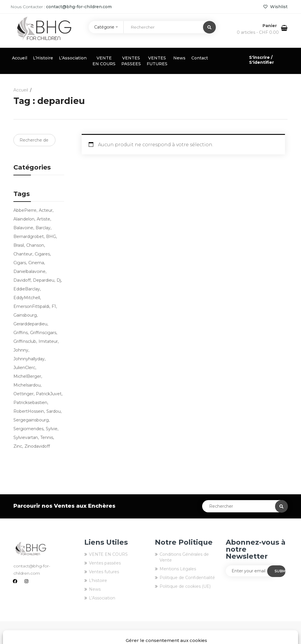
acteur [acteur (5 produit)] (46, 210)
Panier (270, 26)
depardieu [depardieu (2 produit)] (44, 280)
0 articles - (258, 32)
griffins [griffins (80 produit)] (21, 333)
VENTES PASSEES (131, 61)
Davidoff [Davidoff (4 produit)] (22, 280)
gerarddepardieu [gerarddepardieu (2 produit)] (30, 324)
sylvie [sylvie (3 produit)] (52, 429)
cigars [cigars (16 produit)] (20, 263)
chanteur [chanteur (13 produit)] (23, 254)
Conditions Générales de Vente (184, 557)
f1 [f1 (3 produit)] (54, 306)
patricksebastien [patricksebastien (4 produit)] (30, 403)
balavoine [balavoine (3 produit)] (23, 228)
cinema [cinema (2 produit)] (36, 263)
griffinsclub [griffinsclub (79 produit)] (25, 341)
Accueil (20, 58)
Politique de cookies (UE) (185, 586)
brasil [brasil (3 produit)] (19, 245)
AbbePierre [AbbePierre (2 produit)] (25, 210)
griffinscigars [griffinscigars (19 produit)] (43, 333)
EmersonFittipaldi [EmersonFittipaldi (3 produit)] (31, 306)
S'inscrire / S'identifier (261, 60)
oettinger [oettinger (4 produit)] (23, 394)
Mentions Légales (178, 569)
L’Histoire (43, 58)
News (179, 58)
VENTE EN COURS (104, 61)
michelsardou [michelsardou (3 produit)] (27, 385)
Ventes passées (105, 563)
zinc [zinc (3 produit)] (18, 446)
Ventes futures (104, 572)
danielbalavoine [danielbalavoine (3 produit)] (29, 271)
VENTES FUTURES (157, 61)
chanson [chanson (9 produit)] (35, 245)
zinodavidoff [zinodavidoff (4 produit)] (37, 446)
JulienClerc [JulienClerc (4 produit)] (24, 368)
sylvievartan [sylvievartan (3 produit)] (26, 437)
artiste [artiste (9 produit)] (43, 219)
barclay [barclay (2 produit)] (43, 228)
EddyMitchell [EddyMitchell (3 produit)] (27, 298)
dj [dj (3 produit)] (59, 280)
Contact (200, 58)
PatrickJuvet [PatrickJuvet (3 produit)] (49, 394)
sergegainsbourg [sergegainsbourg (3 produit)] (31, 420)
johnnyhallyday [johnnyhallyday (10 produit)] (29, 359)
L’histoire (98, 581)
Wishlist (275, 7)
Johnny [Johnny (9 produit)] (21, 350)
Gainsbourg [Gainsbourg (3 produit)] (25, 315)
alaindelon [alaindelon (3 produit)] (24, 219)
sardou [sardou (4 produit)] (54, 411)
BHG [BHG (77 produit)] (51, 237)
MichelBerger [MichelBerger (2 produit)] (27, 376)
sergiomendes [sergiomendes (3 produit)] (28, 429)
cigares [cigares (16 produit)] (42, 254)
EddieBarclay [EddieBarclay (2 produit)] (27, 289)
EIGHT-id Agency (270, 633)
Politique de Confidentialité (187, 578)
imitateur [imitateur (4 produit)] (48, 341)
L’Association (73, 58)
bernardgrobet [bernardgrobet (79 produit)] (29, 237)
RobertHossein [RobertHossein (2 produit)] (29, 411)
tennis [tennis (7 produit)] (47, 437)
